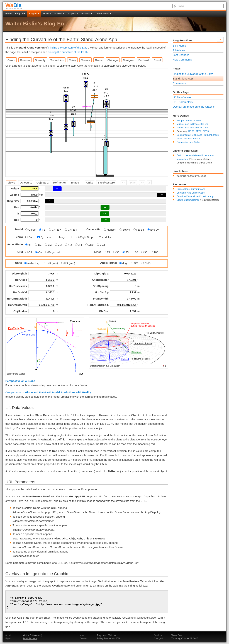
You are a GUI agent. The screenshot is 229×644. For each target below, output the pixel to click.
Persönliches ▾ (103, 14)
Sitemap (113, 635)
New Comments (182, 60)
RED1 (191, 131)
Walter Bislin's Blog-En (35, 24)
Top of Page (177, 635)
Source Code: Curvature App (191, 189)
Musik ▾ (47, 14)
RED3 (206, 131)
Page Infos (102, 635)
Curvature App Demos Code (191, 193)
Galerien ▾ (87, 14)
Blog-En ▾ (34, 14)
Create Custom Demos (188, 200)
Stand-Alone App (183, 79)
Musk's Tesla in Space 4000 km (192, 124)
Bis (14, 5)
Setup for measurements (189, 120)
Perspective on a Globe (20, 381)
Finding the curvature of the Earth (68, 48)
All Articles (179, 50)
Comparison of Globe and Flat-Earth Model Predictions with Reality (48, 392)
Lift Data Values (182, 97)
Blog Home (179, 46)
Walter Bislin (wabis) (33, 635)
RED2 (198, 131)
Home (8, 14)
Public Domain (30, 638)
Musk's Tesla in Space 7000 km (192, 128)
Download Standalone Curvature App (195, 196)
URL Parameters (183, 102)
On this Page (181, 92)
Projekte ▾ (73, 14)
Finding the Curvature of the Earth (193, 74)
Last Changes (181, 55)
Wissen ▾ (59, 14)
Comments (179, 83)
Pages (177, 68)
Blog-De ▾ (20, 14)
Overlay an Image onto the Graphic (193, 107)
